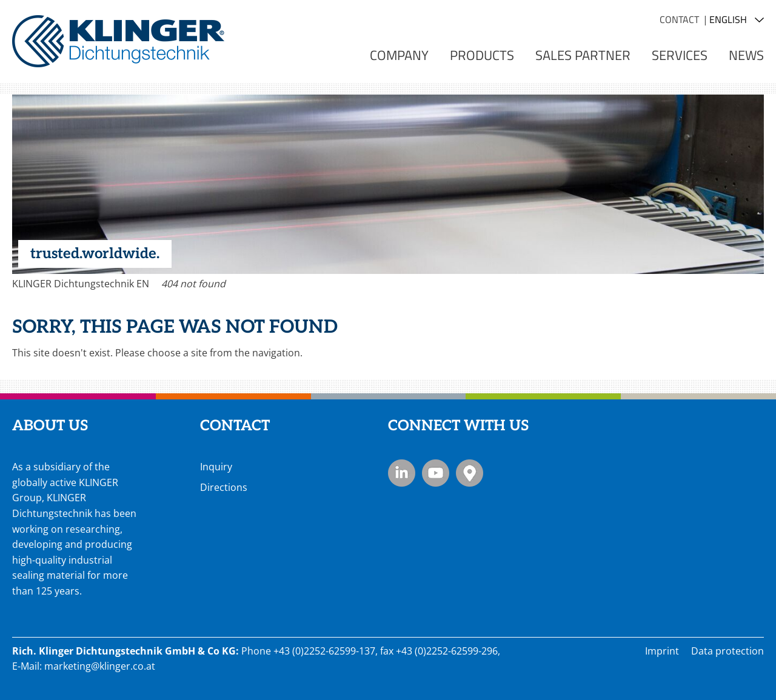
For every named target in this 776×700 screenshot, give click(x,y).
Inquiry (216, 467)
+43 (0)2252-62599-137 (324, 651)
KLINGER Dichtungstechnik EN (81, 284)
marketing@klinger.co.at (100, 666)
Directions (224, 487)
